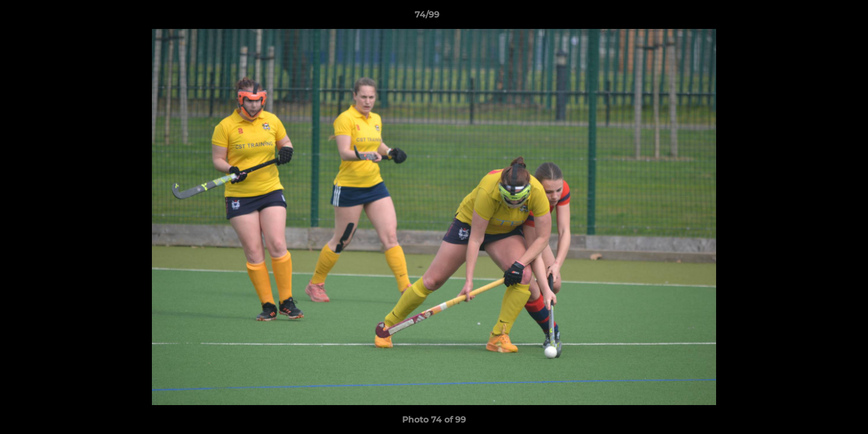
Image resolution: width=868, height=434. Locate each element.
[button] (817, 17)
